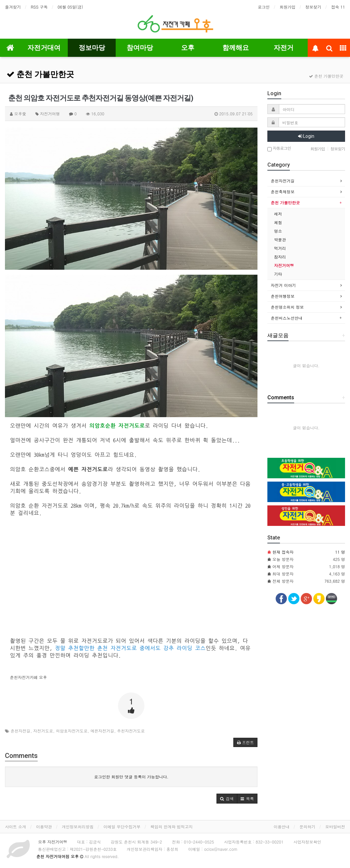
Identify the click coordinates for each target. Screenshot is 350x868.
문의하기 (307, 827)
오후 (188, 48)
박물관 (280, 239)
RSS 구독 (39, 7)
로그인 (264, 7)
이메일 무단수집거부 (122, 827)
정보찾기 (313, 7)
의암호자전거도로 (72, 731)
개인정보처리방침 (78, 827)
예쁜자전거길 (102, 731)
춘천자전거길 (283, 181)
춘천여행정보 (283, 296)
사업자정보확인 (307, 842)
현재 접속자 (283, 552)
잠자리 (280, 257)
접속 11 (338, 7)
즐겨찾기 (13, 7)
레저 (278, 214)
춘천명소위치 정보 (287, 307)
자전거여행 (284, 265)
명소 (278, 231)
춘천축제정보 (283, 192)
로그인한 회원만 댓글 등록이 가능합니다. (131, 777)
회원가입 (288, 7)
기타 (278, 274)
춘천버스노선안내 (287, 318)
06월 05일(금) (70, 7)
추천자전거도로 (131, 731)
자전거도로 (43, 731)
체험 (278, 222)
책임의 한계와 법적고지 (172, 827)
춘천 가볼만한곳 (40, 74)
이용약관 (44, 827)
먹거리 (280, 248)
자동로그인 (279, 149)
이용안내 (282, 827)
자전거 (284, 48)
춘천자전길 (20, 731)
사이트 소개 (16, 827)
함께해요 (236, 48)
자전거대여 (44, 48)
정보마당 (92, 48)
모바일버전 (335, 827)
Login (306, 136)
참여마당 (140, 48)
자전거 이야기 (283, 285)
